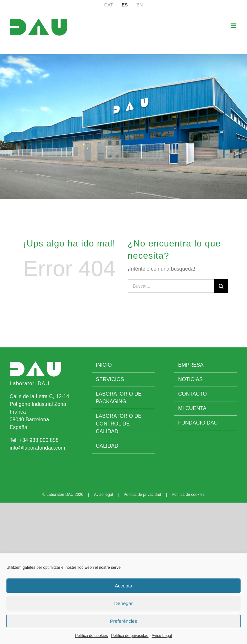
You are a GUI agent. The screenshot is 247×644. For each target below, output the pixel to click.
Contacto (192, 394)
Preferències (123, 621)
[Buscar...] (171, 286)
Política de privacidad (130, 636)
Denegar (123, 603)
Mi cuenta (192, 408)
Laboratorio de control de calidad (119, 424)
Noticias (190, 379)
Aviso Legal (162, 636)
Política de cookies (91, 636)
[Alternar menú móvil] (234, 26)
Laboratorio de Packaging (119, 398)
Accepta (123, 586)
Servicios (110, 379)
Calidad (107, 446)
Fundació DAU (198, 423)
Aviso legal (103, 495)
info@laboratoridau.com (37, 448)
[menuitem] (109, 5)
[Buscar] (221, 286)
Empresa (191, 365)
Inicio (104, 365)
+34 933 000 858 (39, 440)
